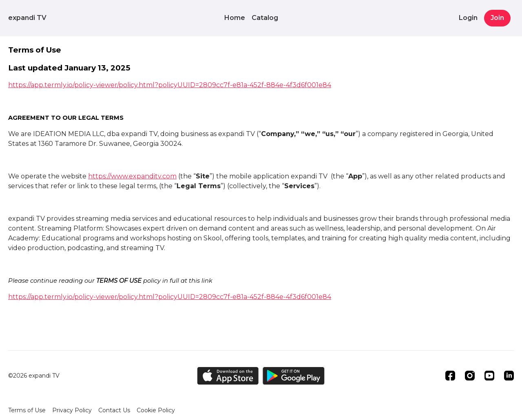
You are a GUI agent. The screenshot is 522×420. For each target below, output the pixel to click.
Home (235, 18)
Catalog (265, 18)
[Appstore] (228, 376)
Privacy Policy (72, 410)
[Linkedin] (509, 376)
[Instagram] (470, 376)
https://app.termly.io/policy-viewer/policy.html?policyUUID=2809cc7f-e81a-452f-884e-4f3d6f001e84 (170, 85)
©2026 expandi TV (34, 376)
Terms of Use (27, 410)
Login (468, 18)
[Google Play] (294, 376)
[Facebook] (450, 376)
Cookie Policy (156, 410)
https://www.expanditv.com (132, 176)
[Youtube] (489, 376)
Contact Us (114, 410)
